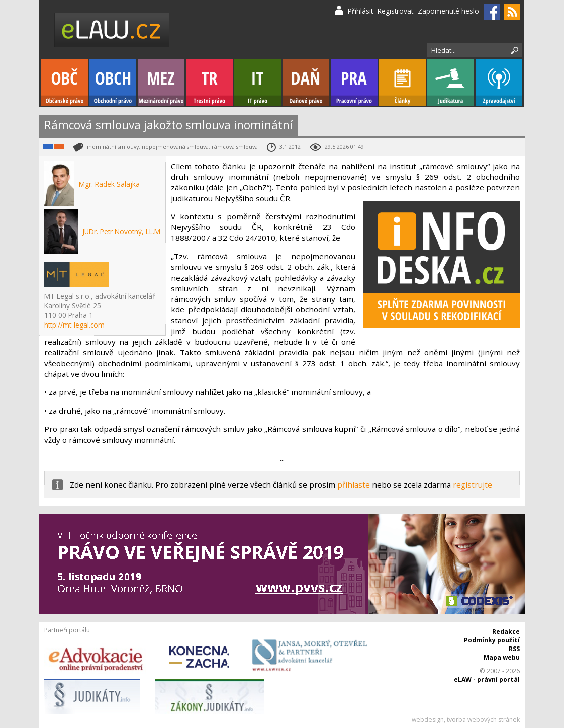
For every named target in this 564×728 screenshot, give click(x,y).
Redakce (506, 632)
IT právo (258, 82)
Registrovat (395, 11)
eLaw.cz (112, 30)
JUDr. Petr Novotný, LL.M (121, 232)
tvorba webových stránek (483, 720)
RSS (514, 649)
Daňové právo (306, 82)
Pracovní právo (354, 82)
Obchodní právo (113, 82)
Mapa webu (502, 657)
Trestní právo (209, 82)
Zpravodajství (499, 82)
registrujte (473, 484)
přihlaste (354, 484)
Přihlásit (360, 11)
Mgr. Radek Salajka (109, 184)
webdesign (428, 720)
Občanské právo (65, 82)
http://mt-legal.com (74, 325)
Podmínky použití (492, 640)
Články (402, 82)
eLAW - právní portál (487, 679)
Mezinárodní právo (161, 82)
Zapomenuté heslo (448, 11)
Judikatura (451, 82)
